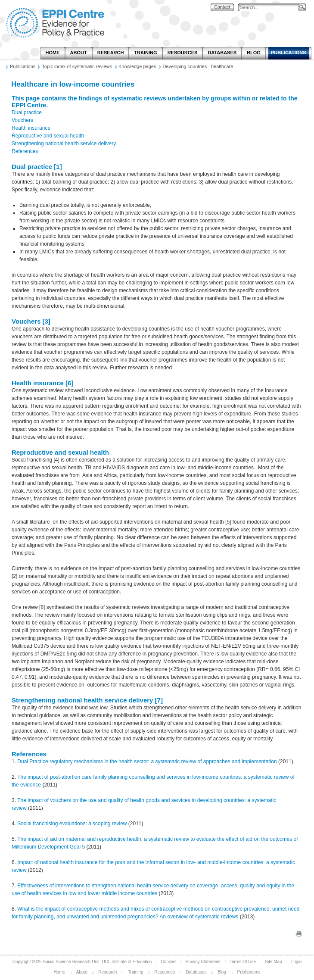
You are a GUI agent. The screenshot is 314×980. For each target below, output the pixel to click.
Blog (222, 972)
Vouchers (22, 120)
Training (136, 972)
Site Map (273, 962)
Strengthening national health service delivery (64, 144)
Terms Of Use (243, 962)
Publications (249, 972)
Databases (196, 972)
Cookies (168, 962)
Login (296, 962)
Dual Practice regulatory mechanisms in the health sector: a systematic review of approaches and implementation (147, 762)
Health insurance (31, 128)
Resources (165, 972)
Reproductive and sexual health (48, 136)
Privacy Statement (203, 962)
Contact (222, 7)
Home (60, 972)
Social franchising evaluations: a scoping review (72, 824)
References (25, 151)
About (82, 972)
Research (108, 972)
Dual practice (27, 112)
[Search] (270, 8)
